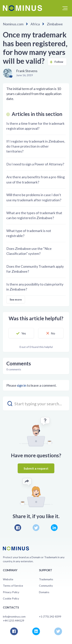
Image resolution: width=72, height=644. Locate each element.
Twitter (36, 528)
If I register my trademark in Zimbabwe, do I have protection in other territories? (36, 146)
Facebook (18, 528)
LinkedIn (54, 528)
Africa (35, 24)
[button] (65, 8)
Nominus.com (13, 24)
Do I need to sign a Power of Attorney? (35, 164)
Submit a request (36, 468)
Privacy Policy (11, 592)
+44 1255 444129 (14, 620)
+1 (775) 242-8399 (50, 616)
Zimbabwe (55, 24)
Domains (44, 592)
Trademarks (46, 579)
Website (8, 579)
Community (46, 586)
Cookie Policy (11, 598)
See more (16, 299)
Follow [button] (59, 62)
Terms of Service (13, 586)
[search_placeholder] (36, 403)
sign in (22, 385)
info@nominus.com (14, 616)
